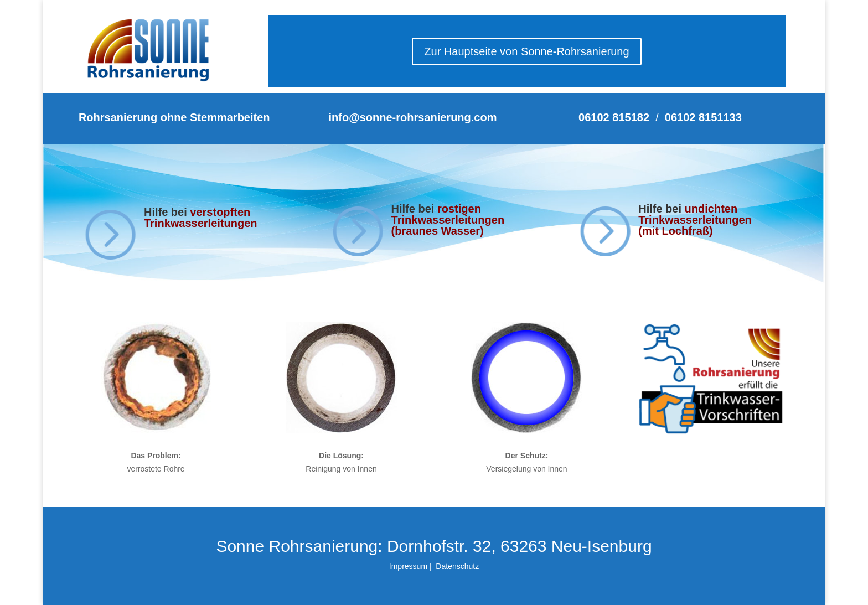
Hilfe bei (414, 209)
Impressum (408, 566)
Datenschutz (457, 566)
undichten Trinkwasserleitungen (695, 214)
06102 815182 (614, 117)
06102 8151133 (703, 117)
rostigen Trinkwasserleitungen (448, 214)
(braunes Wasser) (438, 231)
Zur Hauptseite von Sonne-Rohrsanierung (526, 51)
